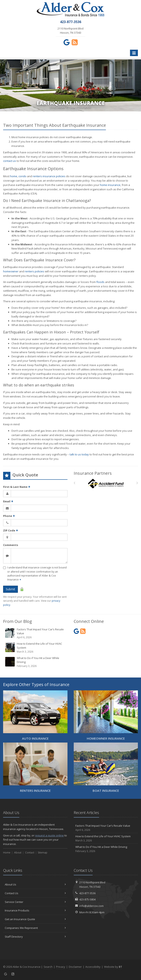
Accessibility (93, 967)
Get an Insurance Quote (35, 919)
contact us (10, 161)
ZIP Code (11, 530)
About (18, 853)
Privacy (61, 967)
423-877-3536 (87, 893)
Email (8, 501)
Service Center (35, 902)
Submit (10, 589)
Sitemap (43, 853)
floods (100, 282)
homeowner (11, 271)
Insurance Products (35, 910)
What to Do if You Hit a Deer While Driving (36, 662)
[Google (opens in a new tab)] (67, 42)
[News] (75, 42)
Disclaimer (75, 967)
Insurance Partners (93, 473)
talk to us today (79, 454)
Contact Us (35, 893)
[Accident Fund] (106, 484)
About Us (35, 884)
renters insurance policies (49, 176)
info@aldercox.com (91, 906)
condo (22, 176)
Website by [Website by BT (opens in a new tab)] (113, 967)
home (14, 176)
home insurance (110, 185)
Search (48, 967)
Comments (11, 545)
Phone (9, 516)
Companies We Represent (35, 928)
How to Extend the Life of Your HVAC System (36, 648)
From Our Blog (18, 621)
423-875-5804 (87, 899)
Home (7, 853)
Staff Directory (35, 937)
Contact (30, 853)
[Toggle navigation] (134, 53)
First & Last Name (17, 487)
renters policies (34, 271)
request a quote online (49, 835)
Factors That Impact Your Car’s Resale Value (36, 633)
